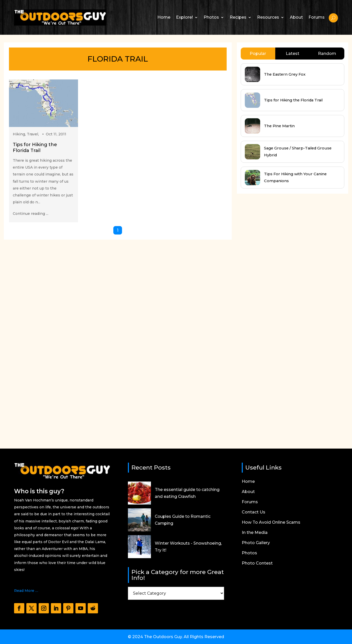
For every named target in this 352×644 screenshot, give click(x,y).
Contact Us (254, 512)
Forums (317, 17)
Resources (268, 17)
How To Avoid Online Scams (271, 523)
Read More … (26, 591)
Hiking (19, 134)
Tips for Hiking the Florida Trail (35, 148)
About (296, 17)
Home (164, 17)
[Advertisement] (275, 316)
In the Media (255, 533)
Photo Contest (257, 564)
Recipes (238, 17)
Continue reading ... (31, 214)
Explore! (184, 17)
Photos (211, 17)
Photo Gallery (256, 543)
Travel (32, 134)
